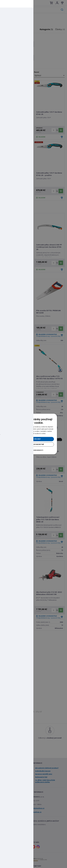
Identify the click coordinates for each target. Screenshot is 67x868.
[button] (33, 450)
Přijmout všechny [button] (33, 439)
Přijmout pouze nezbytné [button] (33, 444)
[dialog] (33, 434)
